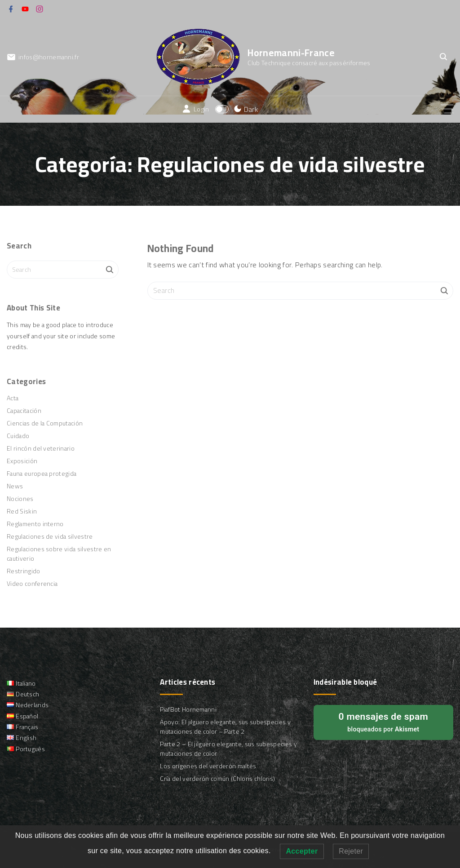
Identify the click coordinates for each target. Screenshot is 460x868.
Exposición (22, 461)
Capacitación (24, 411)
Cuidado (18, 436)
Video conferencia (32, 584)
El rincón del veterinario (41, 448)
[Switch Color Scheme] (245, 109)
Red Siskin (22, 511)
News (15, 486)
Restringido (24, 571)
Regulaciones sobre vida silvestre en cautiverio (59, 554)
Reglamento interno (35, 524)
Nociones (20, 499)
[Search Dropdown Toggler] (443, 57)
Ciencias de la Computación (45, 423)
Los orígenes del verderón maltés (208, 766)
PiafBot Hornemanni (188, 709)
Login (201, 109)
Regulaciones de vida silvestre (50, 536)
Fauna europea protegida (42, 474)
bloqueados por (383, 721)
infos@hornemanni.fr (49, 57)
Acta (13, 398)
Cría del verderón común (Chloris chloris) (217, 779)
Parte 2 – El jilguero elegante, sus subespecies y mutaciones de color (228, 749)
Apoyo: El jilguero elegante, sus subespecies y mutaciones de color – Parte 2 (225, 727)
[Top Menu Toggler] (447, 109)
